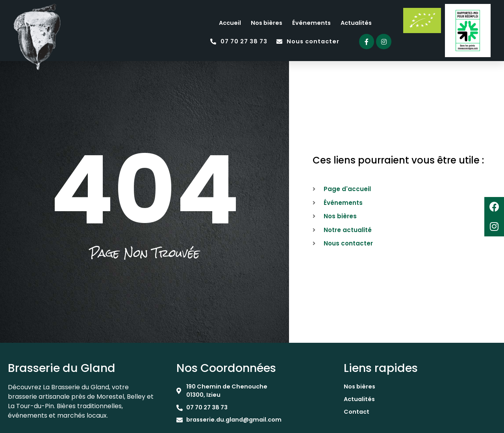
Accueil (230, 23)
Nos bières (267, 23)
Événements (311, 23)
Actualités (356, 23)
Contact (357, 412)
